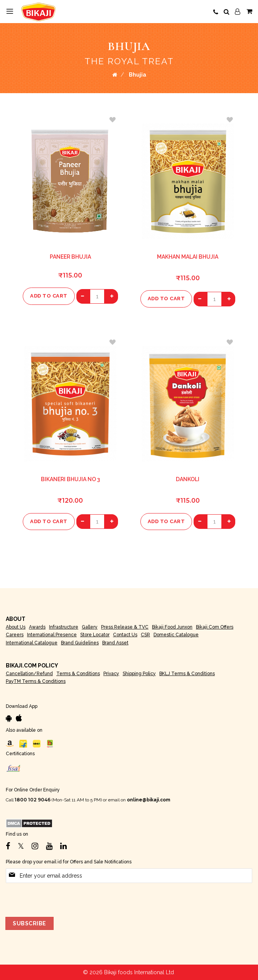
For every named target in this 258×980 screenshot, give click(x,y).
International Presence (52, 635)
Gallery (90, 627)
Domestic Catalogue (176, 635)
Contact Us (125, 635)
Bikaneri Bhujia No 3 (70, 479)
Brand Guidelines (80, 643)
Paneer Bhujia (70, 257)
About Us (16, 627)
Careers (15, 635)
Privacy (111, 674)
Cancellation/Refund (29, 674)
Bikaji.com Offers (215, 627)
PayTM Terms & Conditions (36, 681)
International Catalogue (32, 643)
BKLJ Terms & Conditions (187, 674)
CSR (145, 635)
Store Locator (95, 635)
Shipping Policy (139, 674)
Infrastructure (64, 627)
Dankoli (188, 479)
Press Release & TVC (125, 627)
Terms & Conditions (78, 674)
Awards (37, 627)
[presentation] (64, 898)
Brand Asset (115, 643)
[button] (112, 120)
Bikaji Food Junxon (172, 627)
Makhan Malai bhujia (188, 257)
